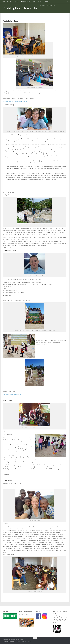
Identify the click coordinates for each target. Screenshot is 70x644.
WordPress (17, 641)
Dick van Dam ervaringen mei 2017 (12, 394)
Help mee (16, 2)
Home (3, 2)
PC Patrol (28, 641)
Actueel (39, 2)
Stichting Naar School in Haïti (28, 2)
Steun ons (9, 2)
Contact (46, 2)
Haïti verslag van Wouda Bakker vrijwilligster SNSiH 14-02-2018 (19, 101)
